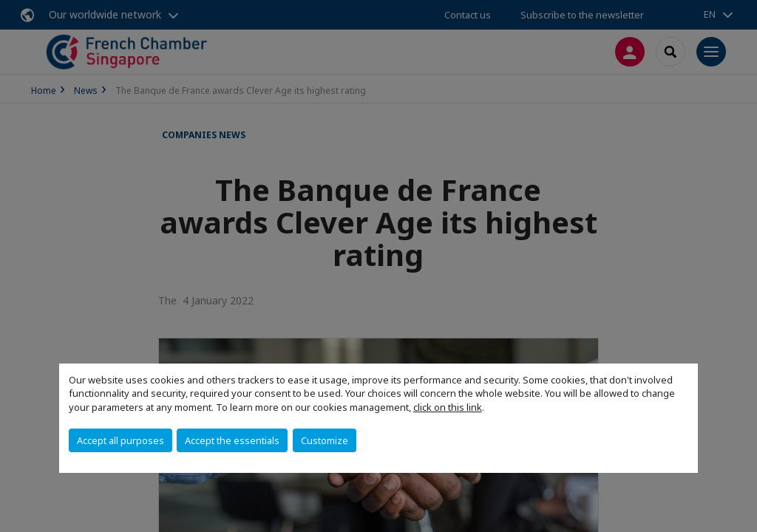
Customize (325, 440)
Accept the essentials (232, 440)
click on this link (448, 407)
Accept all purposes (120, 440)
